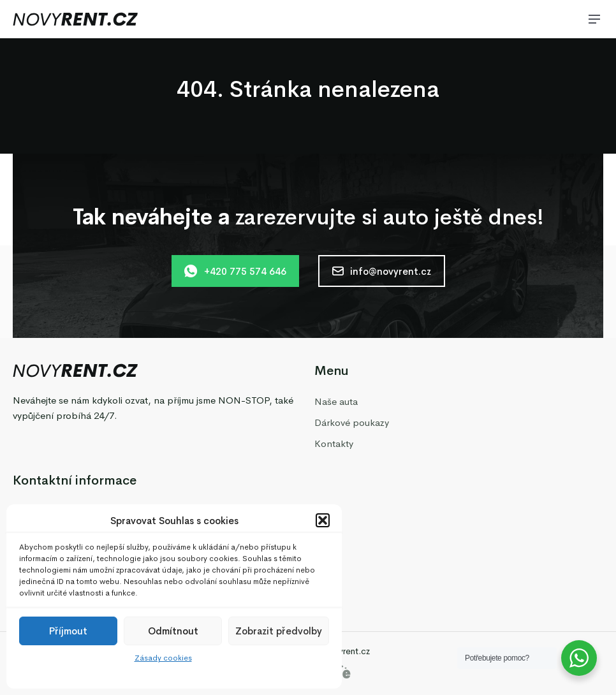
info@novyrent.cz (382, 271)
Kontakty (334, 443)
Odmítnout (173, 631)
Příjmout (68, 631)
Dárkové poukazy (352, 422)
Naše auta (336, 401)
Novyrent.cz (346, 651)
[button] (323, 520)
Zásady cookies (163, 658)
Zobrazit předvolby (279, 631)
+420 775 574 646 (235, 271)
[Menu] (594, 19)
